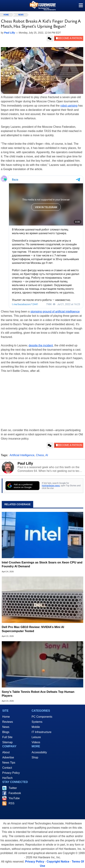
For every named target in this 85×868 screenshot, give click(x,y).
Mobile (36, 727)
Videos (36, 742)
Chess (40, 455)
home (6, 15)
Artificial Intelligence (22, 455)
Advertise (8, 757)
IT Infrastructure (42, 732)
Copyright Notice (58, 862)
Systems (37, 722)
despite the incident (41, 345)
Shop (35, 757)
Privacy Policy (11, 773)
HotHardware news (51, 486)
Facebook (15, 793)
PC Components (42, 717)
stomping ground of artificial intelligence (55, 312)
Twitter (13, 788)
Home (6, 717)
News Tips (9, 763)
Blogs (6, 732)
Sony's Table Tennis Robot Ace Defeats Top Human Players (38, 694)
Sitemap (7, 742)
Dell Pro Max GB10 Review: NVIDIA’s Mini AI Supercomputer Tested (33, 629)
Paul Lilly (25, 463)
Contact (7, 768)
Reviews (8, 722)
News (21, 15)
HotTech (7, 778)
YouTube (14, 798)
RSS (12, 803)
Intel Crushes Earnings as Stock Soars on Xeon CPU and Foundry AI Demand (42, 564)
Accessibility (39, 752)
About (6, 752)
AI (47, 455)
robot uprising (69, 106)
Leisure (36, 737)
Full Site (7, 737)
